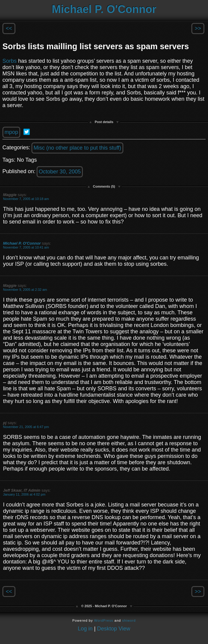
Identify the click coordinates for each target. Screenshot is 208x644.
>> (198, 28)
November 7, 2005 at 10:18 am (26, 199)
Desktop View (114, 629)
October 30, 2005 (60, 172)
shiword (129, 620)
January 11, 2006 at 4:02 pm (24, 494)
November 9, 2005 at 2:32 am (25, 290)
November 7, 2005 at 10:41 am (26, 247)
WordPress (104, 620)
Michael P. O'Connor (104, 9)
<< (9, 28)
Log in (85, 629)
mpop (11, 132)
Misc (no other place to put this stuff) (77, 148)
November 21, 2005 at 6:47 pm (26, 427)
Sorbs (10, 61)
